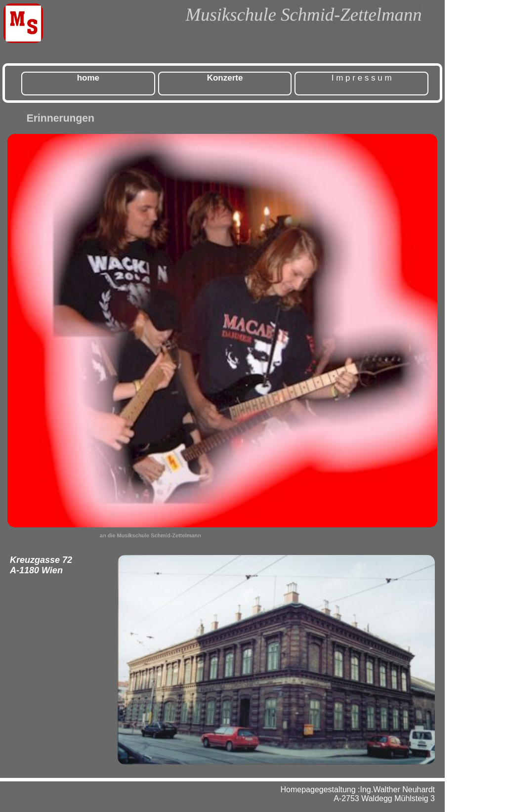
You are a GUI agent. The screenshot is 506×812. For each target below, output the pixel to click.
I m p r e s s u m (362, 78)
